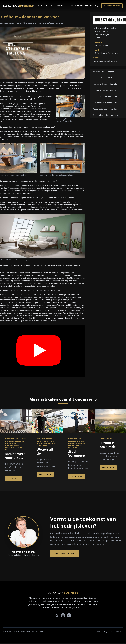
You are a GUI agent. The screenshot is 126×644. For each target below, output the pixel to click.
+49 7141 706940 (101, 45)
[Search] (97, 6)
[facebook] (57, 615)
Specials (60, 5)
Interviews (38, 5)
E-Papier (70, 5)
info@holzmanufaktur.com (106, 53)
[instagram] (63, 615)
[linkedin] (69, 615)
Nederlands (85, 6)
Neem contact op (112, 6)
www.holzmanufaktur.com (105, 61)
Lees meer (14, 479)
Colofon (97, 631)
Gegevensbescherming (113, 631)
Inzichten (50, 5)
